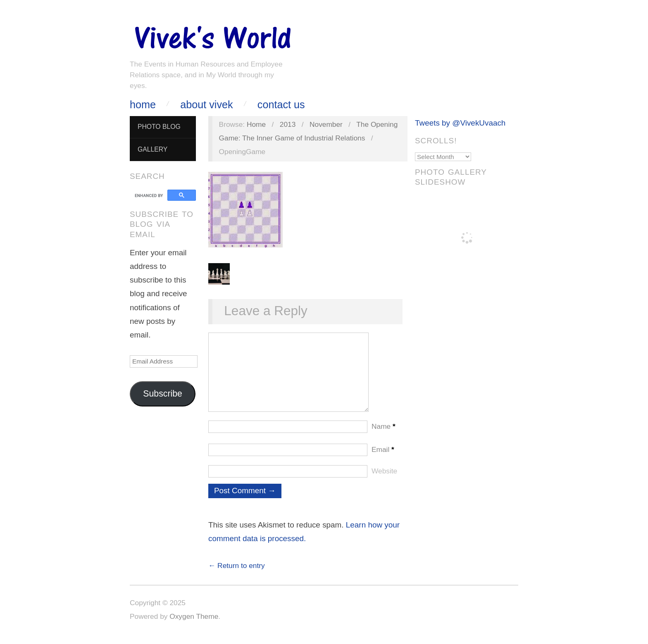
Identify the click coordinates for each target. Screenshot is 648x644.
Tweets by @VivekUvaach (460, 123)
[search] (150, 195)
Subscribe (163, 394)
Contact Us (281, 105)
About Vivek (206, 105)
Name (384, 435)
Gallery (152, 149)
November (326, 124)
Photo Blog (159, 127)
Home (143, 105)
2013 (288, 124)
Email (383, 458)
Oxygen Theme (194, 625)
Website (384, 479)
